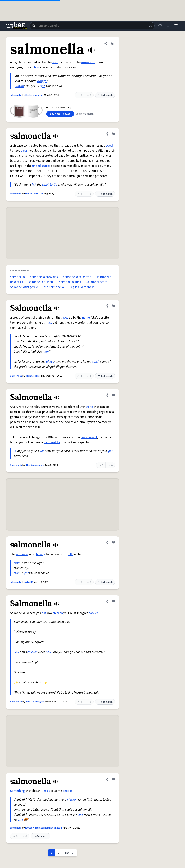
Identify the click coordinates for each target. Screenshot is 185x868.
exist (47, 791)
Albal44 (29, 582)
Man (17, 563)
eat (44, 613)
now (65, 318)
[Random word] (150, 26)
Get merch (105, 95)
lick (34, 185)
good (109, 146)
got (26, 573)
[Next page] (70, 853)
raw (49, 652)
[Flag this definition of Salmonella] (113, 306)
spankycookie (33, 376)
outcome (22, 554)
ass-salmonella (54, 287)
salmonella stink (70, 282)
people (67, 791)
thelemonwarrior (34, 95)
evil (55, 62)
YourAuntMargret (35, 702)
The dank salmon (35, 465)
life (36, 67)
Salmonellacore (97, 282)
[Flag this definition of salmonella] (112, 44)
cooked (94, 613)
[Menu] (176, 26)
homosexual (89, 437)
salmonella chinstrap (77, 277)
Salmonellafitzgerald (24, 287)
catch (96, 362)
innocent (88, 62)
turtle (53, 185)
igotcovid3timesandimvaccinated (44, 828)
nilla (71, 554)
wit (42, 451)
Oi (15, 451)
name (86, 318)
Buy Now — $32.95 (60, 114)
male (49, 323)
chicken (58, 613)
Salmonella (16, 376)
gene (90, 407)
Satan (20, 86)
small (25, 151)
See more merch (85, 114)
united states (41, 166)
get (42, 86)
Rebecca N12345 (34, 194)
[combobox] (92, 26)
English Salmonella (82, 287)
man (46, 352)
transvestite (52, 442)
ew (17, 652)
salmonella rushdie (41, 282)
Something (18, 791)
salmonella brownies (44, 277)
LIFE (80, 815)
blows (50, 362)
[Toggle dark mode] (168, 26)
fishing (41, 554)
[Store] (160, 26)
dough (42, 81)
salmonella (16, 95)
